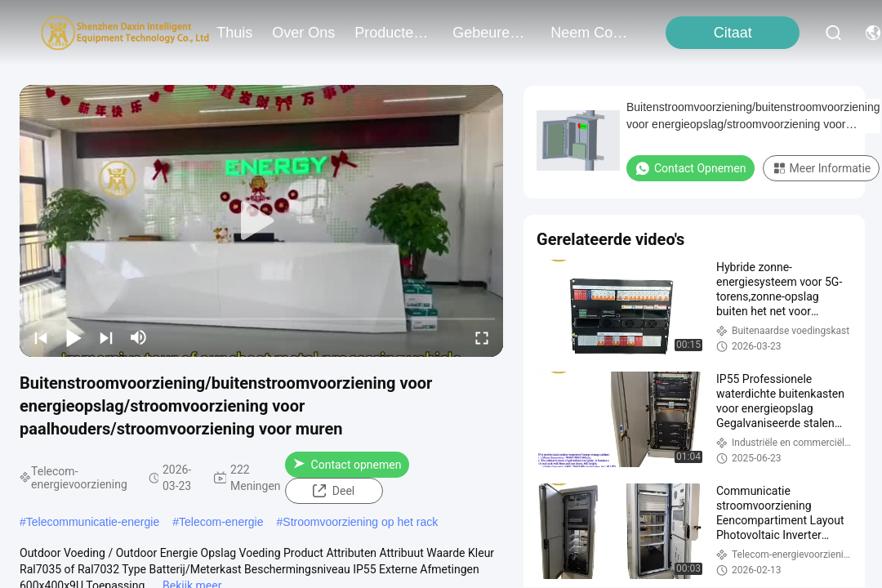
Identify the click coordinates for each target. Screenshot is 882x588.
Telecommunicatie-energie (93, 522)
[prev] (41, 337)
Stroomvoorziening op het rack (360, 522)
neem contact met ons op (590, 33)
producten (394, 33)
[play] (261, 221)
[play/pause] (73, 337)
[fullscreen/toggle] (482, 337)
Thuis (234, 33)
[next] (106, 337)
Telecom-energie (221, 522)
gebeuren (492, 33)
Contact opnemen (347, 465)
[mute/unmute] (139, 337)
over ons (303, 33)
